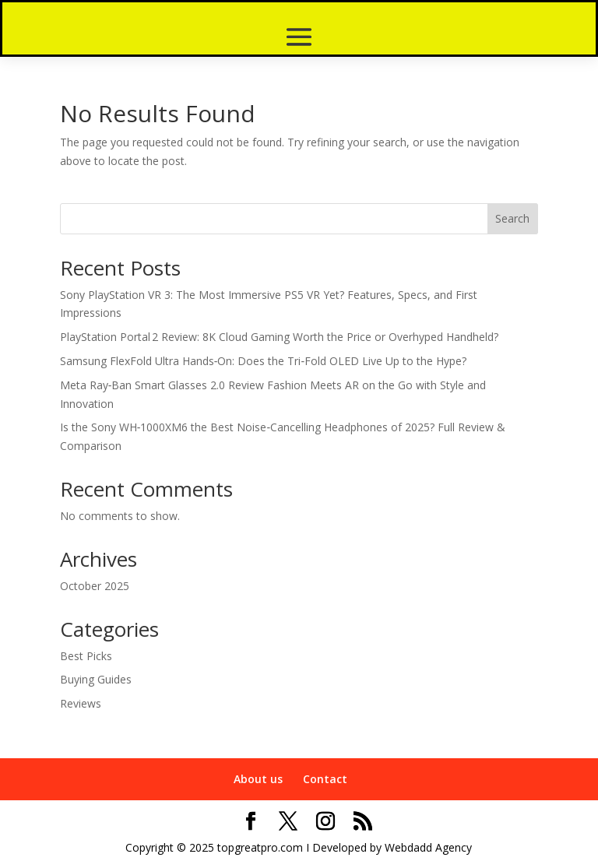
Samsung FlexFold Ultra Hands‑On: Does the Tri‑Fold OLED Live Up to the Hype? (263, 361)
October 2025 (95, 586)
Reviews (81, 703)
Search (512, 218)
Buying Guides (96, 679)
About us (258, 779)
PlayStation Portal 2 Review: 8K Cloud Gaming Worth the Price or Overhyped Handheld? (279, 337)
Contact (325, 779)
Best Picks (86, 656)
